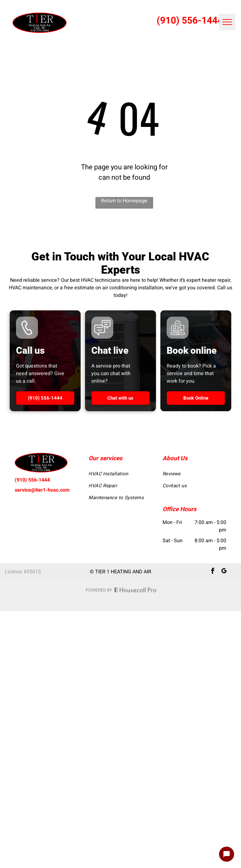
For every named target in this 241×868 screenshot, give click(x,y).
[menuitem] (120, 474)
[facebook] (213, 572)
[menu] (227, 22)
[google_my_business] (224, 572)
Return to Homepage (124, 201)
